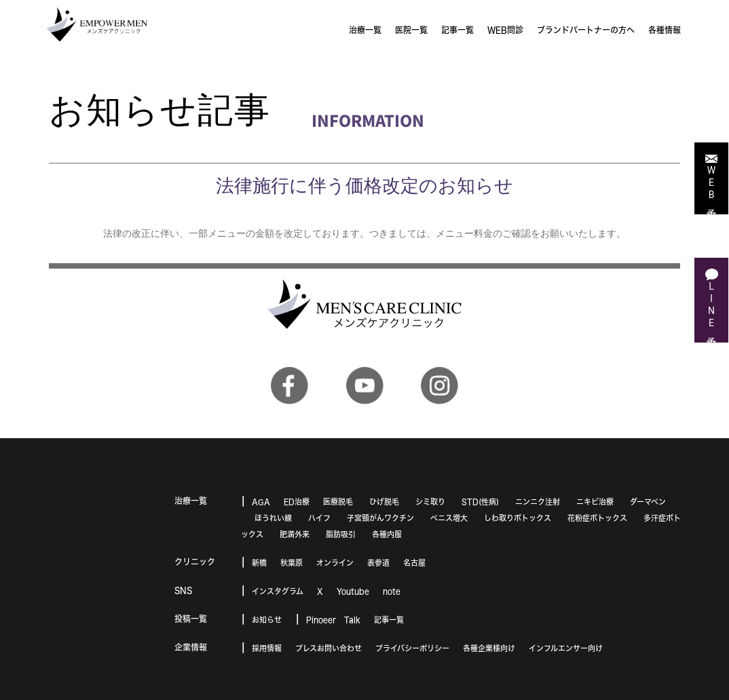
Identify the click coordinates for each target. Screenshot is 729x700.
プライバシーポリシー (412, 648)
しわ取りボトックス (518, 518)
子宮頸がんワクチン (380, 518)
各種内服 (387, 534)
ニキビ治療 (595, 502)
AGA (261, 502)
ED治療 (297, 502)
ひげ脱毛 (384, 502)
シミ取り (430, 502)
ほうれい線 (273, 518)
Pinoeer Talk (333, 620)
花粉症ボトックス (597, 518)
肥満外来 (295, 534)
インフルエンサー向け (566, 648)
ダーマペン (648, 502)
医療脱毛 (338, 502)
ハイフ (319, 518)
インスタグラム (278, 591)
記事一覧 (389, 620)
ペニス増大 (449, 518)
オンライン (335, 563)
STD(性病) (480, 502)
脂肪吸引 (341, 534)
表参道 (378, 563)
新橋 (259, 563)
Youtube (353, 591)
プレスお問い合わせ (329, 648)
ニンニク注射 (538, 502)
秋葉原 (292, 563)
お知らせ (267, 620)
